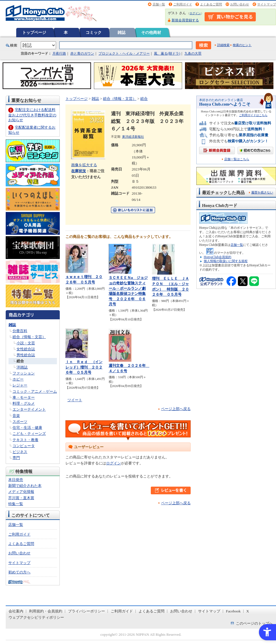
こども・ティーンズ (29, 434)
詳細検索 (223, 45)
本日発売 (16, 480)
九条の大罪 (193, 54)
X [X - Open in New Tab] (248, 611)
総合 (20, 361)
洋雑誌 (22, 367)
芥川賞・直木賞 (21, 498)
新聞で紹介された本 (25, 486)
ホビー (18, 379)
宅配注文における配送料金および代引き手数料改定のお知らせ (32, 115)
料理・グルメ (24, 403)
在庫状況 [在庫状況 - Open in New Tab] (79, 171)
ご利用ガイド (183, 4)
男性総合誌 (26, 355)
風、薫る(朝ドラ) (167, 54)
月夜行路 (59, 54)
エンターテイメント (29, 409)
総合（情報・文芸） (29, 337)
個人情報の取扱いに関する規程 (226, 261)
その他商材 (151, 32)
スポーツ (20, 422)
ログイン (195, 13)
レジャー (20, 385)
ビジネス (20, 452)
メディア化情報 (21, 492)
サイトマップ (267, 4)
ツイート (75, 400)
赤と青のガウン (82, 54)
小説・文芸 (26, 343)
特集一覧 (16, 504)
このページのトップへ (254, 623)
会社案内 (16, 611)
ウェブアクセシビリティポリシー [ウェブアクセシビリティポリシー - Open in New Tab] (36, 617)
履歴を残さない (262, 192)
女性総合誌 (26, 349)
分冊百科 (20, 331)
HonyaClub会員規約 (218, 257)
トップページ (34, 32)
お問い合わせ (240, 4)
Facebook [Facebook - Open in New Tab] (233, 611)
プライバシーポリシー (86, 611)
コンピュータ (24, 446)
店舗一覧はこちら (237, 159)
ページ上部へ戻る (176, 409)
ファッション (24, 373)
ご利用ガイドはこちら (253, 115)
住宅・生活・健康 (27, 428)
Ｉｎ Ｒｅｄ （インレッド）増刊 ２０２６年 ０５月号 (84, 367)
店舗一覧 (159, 4)
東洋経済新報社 (133, 137)
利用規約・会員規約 (46, 611)
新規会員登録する (185, 20)
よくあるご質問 (211, 4)
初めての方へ (19, 572)
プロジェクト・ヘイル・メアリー (124, 54)
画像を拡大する (84, 165)
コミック (94, 32)
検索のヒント (242, 45)
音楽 (16, 416)
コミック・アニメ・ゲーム (35, 391)
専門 (16, 458)
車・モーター (24, 397)
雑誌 (121, 32)
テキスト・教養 (25, 440)
